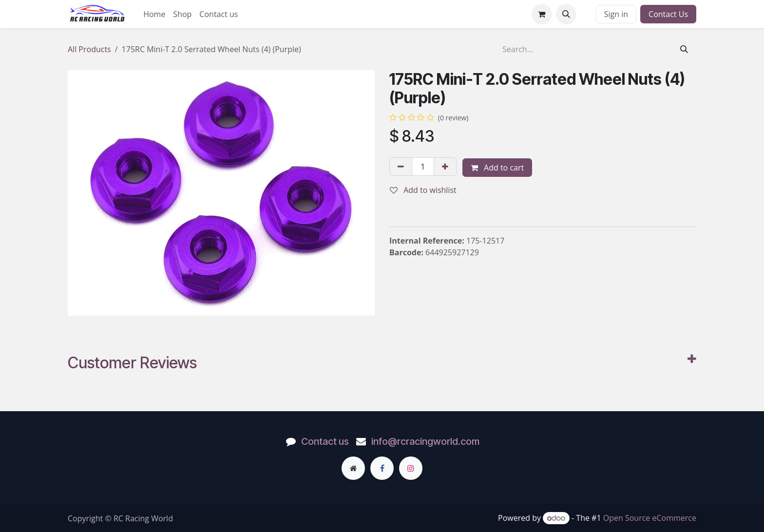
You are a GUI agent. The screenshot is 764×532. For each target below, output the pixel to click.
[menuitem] (154, 14)
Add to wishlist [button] (423, 190)
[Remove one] (401, 167)
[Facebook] (382, 468)
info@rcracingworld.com (425, 441)
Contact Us (668, 14)
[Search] (684, 49)
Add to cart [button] (497, 168)
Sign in (616, 14)
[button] (566, 14)
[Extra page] (353, 468)
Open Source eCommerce (650, 518)
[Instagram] (411, 468)
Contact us (325, 441)
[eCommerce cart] (542, 14)
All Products (89, 49)
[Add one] (445, 167)
